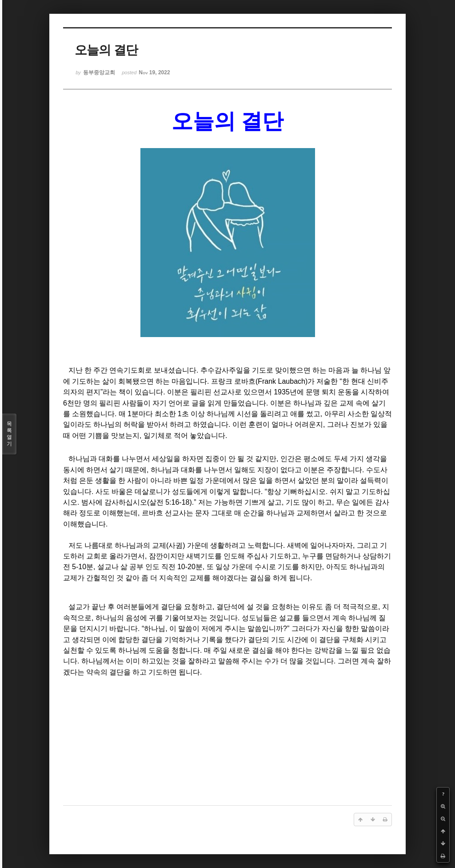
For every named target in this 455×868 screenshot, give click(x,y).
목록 (9, 434)
